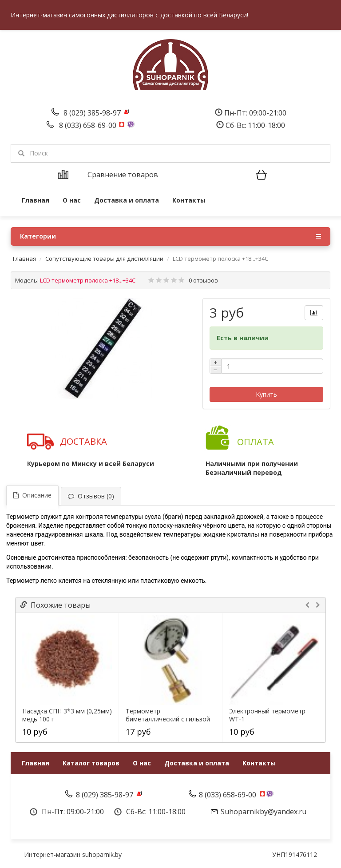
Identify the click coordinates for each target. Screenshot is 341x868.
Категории (170, 236)
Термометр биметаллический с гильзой (168, 715)
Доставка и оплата (127, 200)
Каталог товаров (91, 763)
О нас (72, 200)
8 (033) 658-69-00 (89, 125)
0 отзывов (203, 280)
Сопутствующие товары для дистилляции (104, 259)
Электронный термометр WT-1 (267, 715)
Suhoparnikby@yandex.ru (264, 812)
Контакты (189, 200)
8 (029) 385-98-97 (93, 113)
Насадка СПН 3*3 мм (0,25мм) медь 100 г (67, 715)
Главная (36, 200)
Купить (266, 394)
